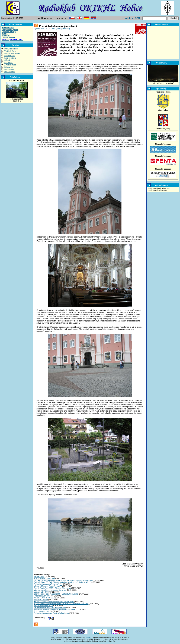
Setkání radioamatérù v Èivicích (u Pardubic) (51, 613)
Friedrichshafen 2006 (42, 596)
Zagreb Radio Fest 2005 (43, 606)
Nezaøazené (9, 69)
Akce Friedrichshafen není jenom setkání (50, 607)
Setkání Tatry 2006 (41, 592)
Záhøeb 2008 (39, 577)
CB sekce (8, 60)
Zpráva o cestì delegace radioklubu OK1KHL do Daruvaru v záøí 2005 (61, 604)
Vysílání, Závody (11, 51)
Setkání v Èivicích (41, 600)
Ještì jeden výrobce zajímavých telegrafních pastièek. (55, 609)
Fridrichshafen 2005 (42, 611)
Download (6, 35)
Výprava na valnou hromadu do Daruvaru (50, 590)
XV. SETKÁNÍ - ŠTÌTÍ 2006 (44, 598)
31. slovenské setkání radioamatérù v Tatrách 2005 (54, 602)
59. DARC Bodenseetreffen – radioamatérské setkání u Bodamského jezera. (64, 580)
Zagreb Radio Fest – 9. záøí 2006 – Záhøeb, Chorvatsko (56, 594)
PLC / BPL (9, 63)
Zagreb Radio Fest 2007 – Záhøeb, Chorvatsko (52, 588)
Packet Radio (10, 56)
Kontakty (127, 18)
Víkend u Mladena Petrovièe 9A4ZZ (48, 586)
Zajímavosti (9, 67)
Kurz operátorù (10, 58)
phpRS (89, 637)
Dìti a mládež (9, 72)
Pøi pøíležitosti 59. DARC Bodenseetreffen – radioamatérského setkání (62, 582)
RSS (137, 18)
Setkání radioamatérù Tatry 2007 (47, 584)
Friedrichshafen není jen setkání (58, 26)
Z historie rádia (10, 65)
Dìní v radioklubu (11, 49)
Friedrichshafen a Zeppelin (45, 578)
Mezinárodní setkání (12, 53)
